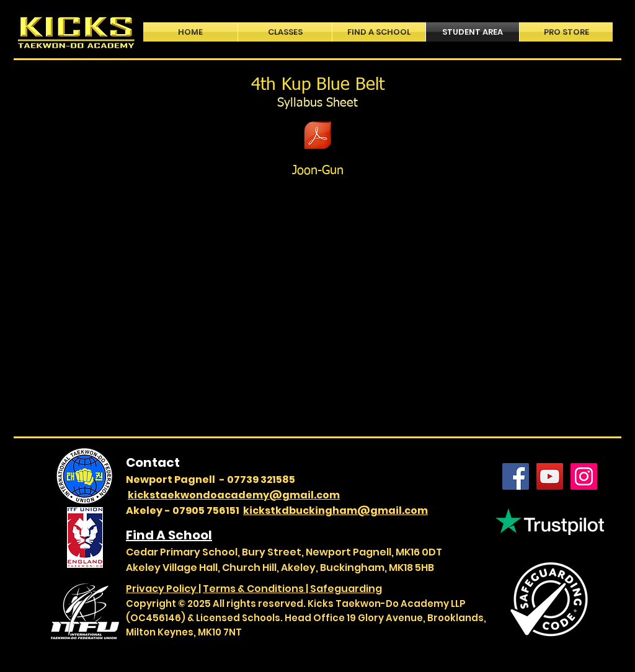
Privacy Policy (162, 589)
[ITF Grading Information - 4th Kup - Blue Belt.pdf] (318, 137)
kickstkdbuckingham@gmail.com (335, 511)
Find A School (169, 535)
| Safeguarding (344, 589)
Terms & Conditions (254, 589)
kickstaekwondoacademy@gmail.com (234, 495)
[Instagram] (584, 476)
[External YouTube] (318, 306)
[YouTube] (550, 476)
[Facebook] (516, 476)
